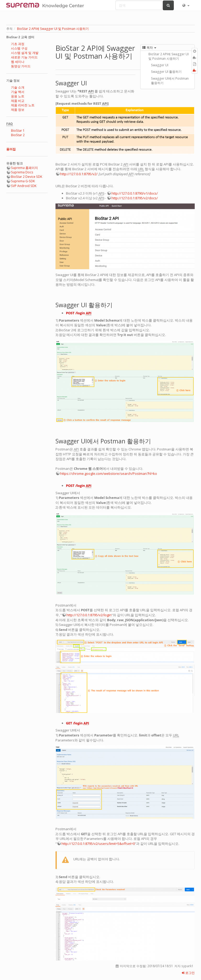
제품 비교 (18, 101)
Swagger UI (160, 65)
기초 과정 (18, 44)
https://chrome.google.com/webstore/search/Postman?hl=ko (109, 474)
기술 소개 (18, 87)
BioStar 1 (18, 131)
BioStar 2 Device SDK (27, 177)
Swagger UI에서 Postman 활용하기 (170, 81)
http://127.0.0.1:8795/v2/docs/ (135, 198)
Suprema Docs (22, 172)
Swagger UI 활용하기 (166, 72)
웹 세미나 (18, 62)
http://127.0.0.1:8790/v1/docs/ (135, 193)
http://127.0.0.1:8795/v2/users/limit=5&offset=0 (98, 844)
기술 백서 (18, 92)
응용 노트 (18, 96)
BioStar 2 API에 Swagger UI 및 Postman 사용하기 (53, 29)
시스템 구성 (19, 48)
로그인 (188, 973)
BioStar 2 (18, 135)
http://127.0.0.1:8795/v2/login (89, 615)
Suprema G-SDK (23, 181)
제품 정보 (18, 110)
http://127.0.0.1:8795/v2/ (79, 174)
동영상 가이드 (21, 66)
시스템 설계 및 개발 (25, 53)
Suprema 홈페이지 (24, 168)
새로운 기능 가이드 (24, 57)
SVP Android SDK (24, 186)
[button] (186, 5)
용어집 (11, 149)
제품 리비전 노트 (23, 105)
